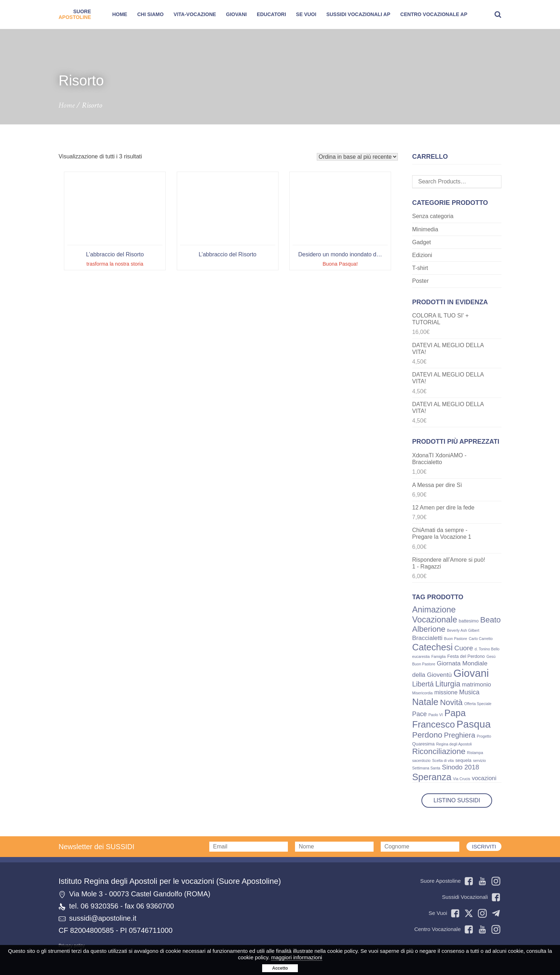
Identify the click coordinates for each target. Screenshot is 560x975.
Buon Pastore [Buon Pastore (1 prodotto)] (456, 639)
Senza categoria (433, 216)
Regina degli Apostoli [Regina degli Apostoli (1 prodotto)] (454, 744)
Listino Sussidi (457, 800)
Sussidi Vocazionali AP (358, 14)
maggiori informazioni (297, 957)
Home (120, 14)
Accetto (280, 968)
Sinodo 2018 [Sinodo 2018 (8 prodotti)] (460, 767)
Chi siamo (150, 14)
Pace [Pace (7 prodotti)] (419, 714)
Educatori (271, 14)
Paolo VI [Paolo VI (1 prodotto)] (435, 715)
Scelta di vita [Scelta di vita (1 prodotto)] (443, 760)
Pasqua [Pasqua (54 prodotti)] (474, 724)
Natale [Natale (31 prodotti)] (425, 702)
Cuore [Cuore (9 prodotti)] (464, 648)
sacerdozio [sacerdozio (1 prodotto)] (421, 760)
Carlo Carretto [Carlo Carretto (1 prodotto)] (481, 639)
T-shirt (420, 268)
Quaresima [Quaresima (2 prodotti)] (423, 744)
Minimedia (425, 229)
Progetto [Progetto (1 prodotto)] (484, 736)
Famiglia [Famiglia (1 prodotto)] (439, 656)
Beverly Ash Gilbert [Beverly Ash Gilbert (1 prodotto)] (463, 630)
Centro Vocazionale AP (434, 14)
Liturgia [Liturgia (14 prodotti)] (448, 684)
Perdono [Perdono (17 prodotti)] (427, 735)
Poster (420, 281)
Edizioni (422, 255)
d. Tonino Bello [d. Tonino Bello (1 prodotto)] (487, 649)
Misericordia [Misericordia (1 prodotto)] (422, 693)
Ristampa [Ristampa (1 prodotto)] (475, 753)
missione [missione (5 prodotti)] (446, 692)
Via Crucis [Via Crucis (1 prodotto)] (461, 779)
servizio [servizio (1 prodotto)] (479, 760)
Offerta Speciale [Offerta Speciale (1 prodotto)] (478, 704)
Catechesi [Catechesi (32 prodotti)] (432, 647)
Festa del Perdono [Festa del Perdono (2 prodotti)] (466, 656)
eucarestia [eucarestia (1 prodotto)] (421, 656)
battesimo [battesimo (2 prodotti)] (469, 621)
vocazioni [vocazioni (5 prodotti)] (484, 778)
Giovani (236, 14)
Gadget (421, 242)
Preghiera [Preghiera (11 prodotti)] (459, 735)
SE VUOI (306, 14)
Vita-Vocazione (195, 14)
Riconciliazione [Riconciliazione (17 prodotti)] (439, 751)
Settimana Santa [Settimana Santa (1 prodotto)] (426, 768)
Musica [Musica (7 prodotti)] (469, 692)
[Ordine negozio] (357, 157)
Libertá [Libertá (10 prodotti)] (423, 684)
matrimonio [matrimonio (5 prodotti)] (476, 685)
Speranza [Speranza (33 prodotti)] (432, 777)
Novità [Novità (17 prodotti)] (451, 702)
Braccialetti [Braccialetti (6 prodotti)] (427, 638)
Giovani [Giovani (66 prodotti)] (471, 673)
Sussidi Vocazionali (471, 897)
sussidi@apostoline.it (103, 918)
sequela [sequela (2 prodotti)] (463, 760)
